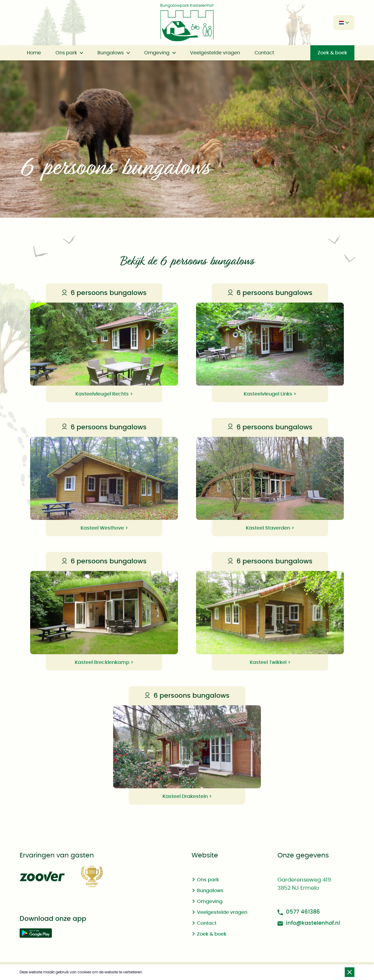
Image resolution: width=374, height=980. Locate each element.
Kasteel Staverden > (270, 528)
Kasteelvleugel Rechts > (104, 394)
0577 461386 (299, 912)
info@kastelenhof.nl (309, 923)
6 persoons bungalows (104, 293)
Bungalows (111, 53)
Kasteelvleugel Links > (270, 394)
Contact (264, 53)
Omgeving (157, 53)
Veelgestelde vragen (215, 53)
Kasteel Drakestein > (187, 796)
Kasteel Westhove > (104, 528)
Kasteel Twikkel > (270, 662)
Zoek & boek (332, 53)
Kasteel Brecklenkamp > (104, 662)
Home (34, 53)
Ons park (66, 53)
